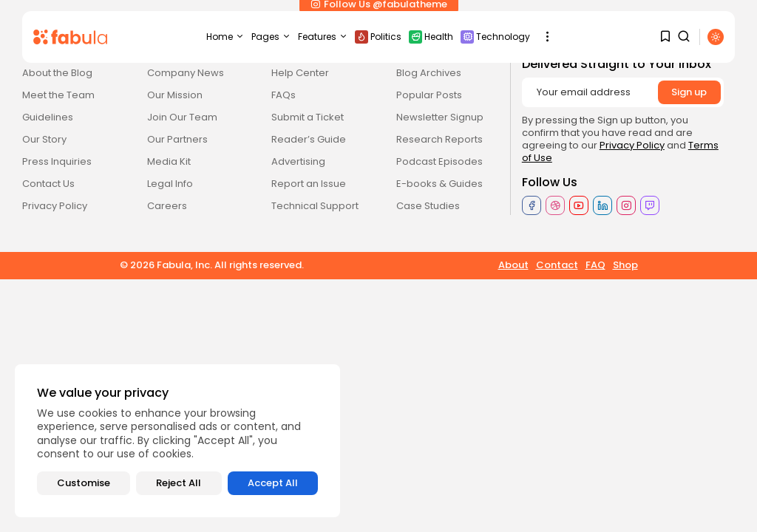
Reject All (179, 483)
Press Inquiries (57, 161)
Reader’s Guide (309, 139)
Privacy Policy (55, 206)
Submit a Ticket (308, 117)
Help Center (300, 73)
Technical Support (315, 206)
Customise (84, 483)
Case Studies (428, 206)
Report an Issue (309, 184)
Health (431, 37)
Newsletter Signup (440, 117)
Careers (167, 206)
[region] (177, 441)
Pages (271, 37)
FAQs (284, 95)
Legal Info (170, 184)
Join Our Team (182, 117)
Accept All (273, 483)
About (513, 265)
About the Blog (57, 73)
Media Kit (169, 161)
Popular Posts (429, 95)
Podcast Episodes (439, 161)
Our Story (44, 139)
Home (225, 37)
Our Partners (177, 139)
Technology (495, 37)
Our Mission (175, 95)
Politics (378, 37)
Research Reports (439, 139)
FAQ (595, 265)
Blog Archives (429, 73)
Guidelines (48, 117)
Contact (557, 265)
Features (323, 37)
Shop (625, 265)
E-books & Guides (439, 184)
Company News (186, 73)
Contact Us (48, 184)
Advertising (298, 161)
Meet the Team (58, 95)
